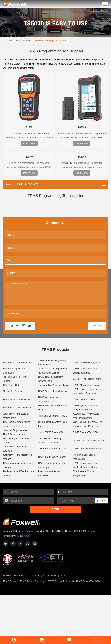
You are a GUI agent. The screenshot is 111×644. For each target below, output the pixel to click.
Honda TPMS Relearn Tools (52, 432)
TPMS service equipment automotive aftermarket (86, 391)
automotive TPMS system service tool (16, 449)
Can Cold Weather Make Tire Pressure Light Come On (88, 424)
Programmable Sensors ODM (53, 416)
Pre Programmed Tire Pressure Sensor (18, 473)
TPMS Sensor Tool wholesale (17, 408)
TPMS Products (22, 184)
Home (10, 41)
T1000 (29, 127)
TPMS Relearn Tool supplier (34, 581)
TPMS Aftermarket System (86, 385)
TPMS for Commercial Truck (87, 449)
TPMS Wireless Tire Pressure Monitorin (53, 408)
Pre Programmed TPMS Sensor (15, 379)
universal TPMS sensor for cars (89, 441)
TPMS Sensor (21, 576)
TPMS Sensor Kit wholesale (17, 399)
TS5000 (82, 157)
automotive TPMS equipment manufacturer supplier (52, 371)
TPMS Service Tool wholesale (53, 391)
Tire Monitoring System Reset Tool (53, 424)
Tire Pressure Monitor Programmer (84, 473)
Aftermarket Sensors (13, 391)
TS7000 (82, 127)
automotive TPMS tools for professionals (16, 416)
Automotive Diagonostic (54, 576)
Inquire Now (29, 144)
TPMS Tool (35, 576)
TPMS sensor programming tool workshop (17, 424)
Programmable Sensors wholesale (50, 473)
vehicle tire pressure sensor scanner (17, 441)
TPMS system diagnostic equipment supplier (85, 408)
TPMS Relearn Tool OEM (86, 432)
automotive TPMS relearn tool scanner (18, 457)
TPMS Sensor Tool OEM (85, 399)
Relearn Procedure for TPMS (52, 449)
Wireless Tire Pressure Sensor (88, 379)
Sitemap (92, 531)
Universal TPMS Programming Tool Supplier (53, 363)
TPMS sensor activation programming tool (50, 399)
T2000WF (29, 157)
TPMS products (23, 41)
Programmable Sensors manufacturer (85, 457)
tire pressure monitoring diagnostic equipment (50, 441)
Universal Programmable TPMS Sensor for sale (15, 432)
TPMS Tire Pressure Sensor (52, 457)
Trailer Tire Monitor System (87, 363)
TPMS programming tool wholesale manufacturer (85, 465)
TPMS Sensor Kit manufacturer (18, 363)
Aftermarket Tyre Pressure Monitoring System (86, 416)
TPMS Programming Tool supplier (49, 41)
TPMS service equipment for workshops (52, 465)
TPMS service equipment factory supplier (50, 379)
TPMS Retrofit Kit (11, 385)
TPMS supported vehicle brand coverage (18, 465)
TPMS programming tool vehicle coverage (85, 371)
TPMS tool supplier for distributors (14, 371)
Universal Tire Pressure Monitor (54, 385)
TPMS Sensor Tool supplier (62, 581)
